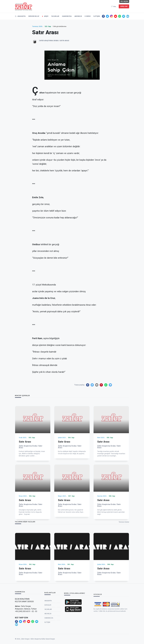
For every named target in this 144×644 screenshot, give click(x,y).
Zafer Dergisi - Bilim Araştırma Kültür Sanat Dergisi (38, 643)
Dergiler (48, 628)
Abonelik (48, 636)
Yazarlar (48, 632)
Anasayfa (48, 623)
